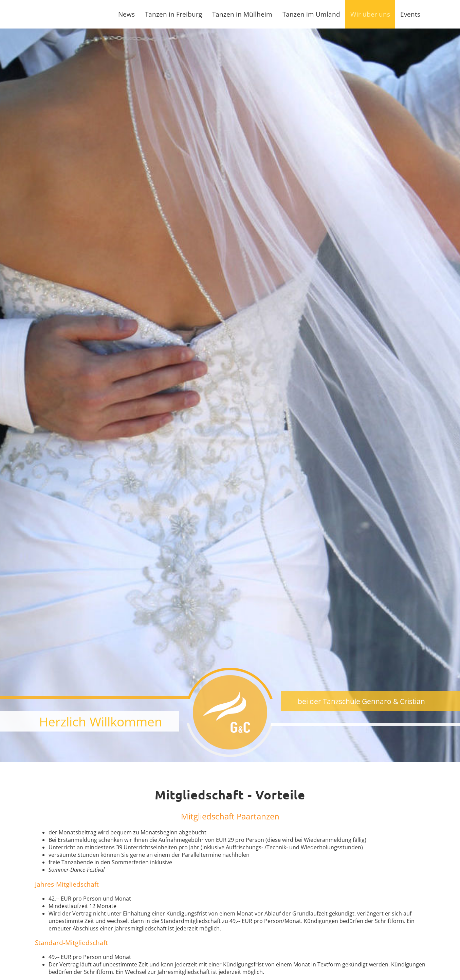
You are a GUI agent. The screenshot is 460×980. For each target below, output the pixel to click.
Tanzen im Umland (311, 14)
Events (410, 14)
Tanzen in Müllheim (242, 14)
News (126, 14)
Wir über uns (370, 14)
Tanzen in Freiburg (173, 14)
